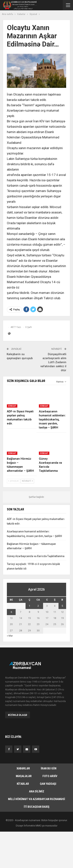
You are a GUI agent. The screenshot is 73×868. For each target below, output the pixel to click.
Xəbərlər (23, 768)
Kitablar (23, 784)
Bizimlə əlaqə (18, 715)
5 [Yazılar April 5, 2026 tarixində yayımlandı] (62, 606)
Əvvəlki (13, 481)
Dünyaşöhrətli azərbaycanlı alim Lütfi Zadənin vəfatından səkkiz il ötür (53, 362)
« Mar (10, 636)
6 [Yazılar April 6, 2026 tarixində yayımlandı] (11, 612)
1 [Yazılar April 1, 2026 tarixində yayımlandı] (29, 606)
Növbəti (27, 481)
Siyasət (12, 406)
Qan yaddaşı (48, 784)
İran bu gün (49, 768)
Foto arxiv (50, 776)
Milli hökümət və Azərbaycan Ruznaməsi (36, 799)
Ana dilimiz (37, 791)
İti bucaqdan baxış (37, 807)
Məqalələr (24, 776)
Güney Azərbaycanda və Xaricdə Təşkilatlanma (36, 556)
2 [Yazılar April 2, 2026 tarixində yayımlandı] (38, 606)
